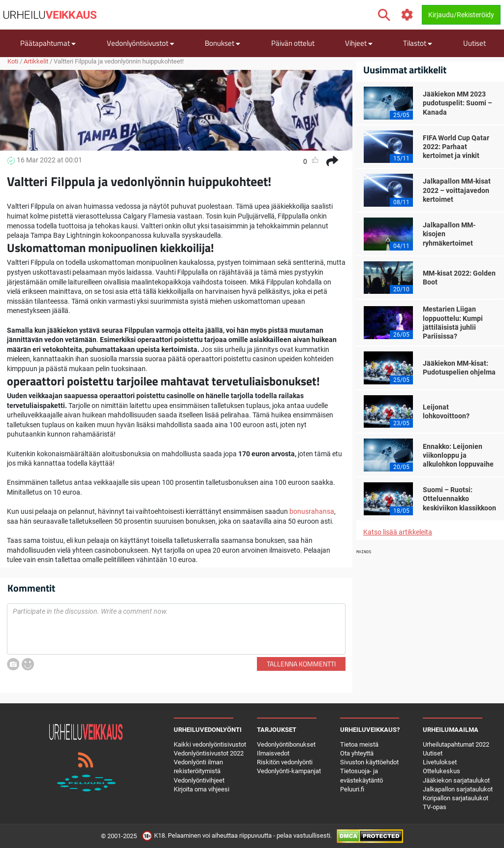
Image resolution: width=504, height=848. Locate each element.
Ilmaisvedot (273, 753)
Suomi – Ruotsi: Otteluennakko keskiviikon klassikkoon (459, 499)
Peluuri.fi (352, 789)
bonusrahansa (312, 511)
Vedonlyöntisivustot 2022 (209, 753)
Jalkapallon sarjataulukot (458, 789)
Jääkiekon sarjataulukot (456, 780)
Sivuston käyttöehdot (369, 762)
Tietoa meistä (359, 744)
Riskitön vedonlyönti (285, 762)
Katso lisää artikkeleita (398, 532)
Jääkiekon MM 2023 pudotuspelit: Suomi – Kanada (457, 103)
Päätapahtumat (48, 43)
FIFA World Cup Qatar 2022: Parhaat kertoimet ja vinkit (456, 147)
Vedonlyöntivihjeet (199, 780)
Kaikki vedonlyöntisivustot (210, 744)
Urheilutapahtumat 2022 (456, 744)
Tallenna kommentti (301, 664)
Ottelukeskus (441, 771)
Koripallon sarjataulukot (456, 798)
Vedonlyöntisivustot (141, 43)
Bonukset (222, 43)
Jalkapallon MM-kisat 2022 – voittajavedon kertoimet (457, 190)
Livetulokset (440, 762)
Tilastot (418, 43)
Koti (13, 61)
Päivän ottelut (293, 43)
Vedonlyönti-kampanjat (289, 771)
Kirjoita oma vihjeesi (202, 789)
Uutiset (474, 43)
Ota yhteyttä (357, 753)
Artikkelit (36, 61)
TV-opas (435, 807)
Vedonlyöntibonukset (286, 744)
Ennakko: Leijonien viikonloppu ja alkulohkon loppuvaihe (458, 455)
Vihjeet (359, 43)
